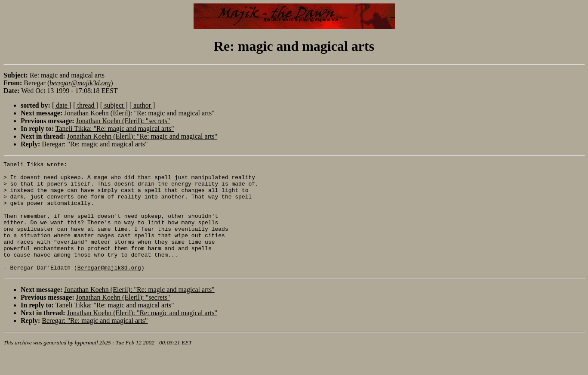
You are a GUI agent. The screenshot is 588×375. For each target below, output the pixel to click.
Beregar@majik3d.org (109, 289)
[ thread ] (86, 105)
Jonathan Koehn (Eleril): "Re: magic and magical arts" (139, 113)
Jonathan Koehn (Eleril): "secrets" (123, 121)
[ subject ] (114, 105)
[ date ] (62, 105)
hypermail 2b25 (93, 364)
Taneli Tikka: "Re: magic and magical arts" (115, 129)
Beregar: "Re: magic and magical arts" (95, 144)
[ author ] (142, 105)
